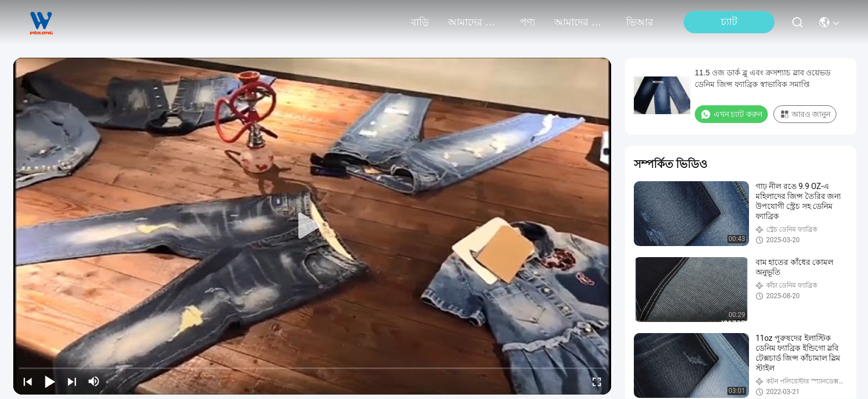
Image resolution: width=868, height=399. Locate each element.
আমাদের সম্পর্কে (474, 22)
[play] (312, 226)
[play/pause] (50, 381)
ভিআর (640, 22)
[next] (72, 381)
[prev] (28, 381)
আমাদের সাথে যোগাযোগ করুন (581, 22)
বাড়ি (420, 22)
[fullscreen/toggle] (597, 381)
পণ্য (528, 22)
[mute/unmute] (94, 381)
